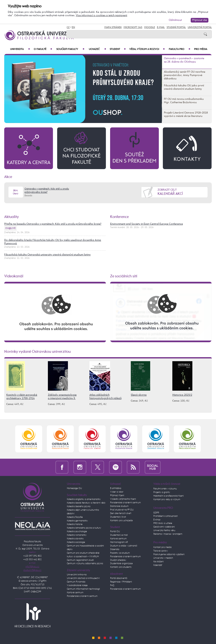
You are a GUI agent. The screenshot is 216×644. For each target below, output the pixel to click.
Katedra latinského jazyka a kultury (84, 528)
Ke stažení (158, 562)
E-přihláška (116, 488)
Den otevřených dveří (121, 513)
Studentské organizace (121, 564)
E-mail (161, 27)
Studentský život (118, 517)
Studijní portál (176, 27)
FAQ (112, 585)
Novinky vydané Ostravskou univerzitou (37, 352)
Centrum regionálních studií (80, 560)
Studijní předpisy (118, 560)
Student (117, 49)
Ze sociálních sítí (124, 276)
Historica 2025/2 (182, 395)
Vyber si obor (117, 492)
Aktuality (11, 217)
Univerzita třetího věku (164, 530)
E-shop (157, 520)
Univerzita (20, 49)
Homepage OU (74, 488)
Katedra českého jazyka (79, 506)
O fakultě (43, 49)
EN (73, 27)
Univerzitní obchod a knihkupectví (83, 578)
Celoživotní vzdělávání (164, 527)
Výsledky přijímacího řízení (123, 499)
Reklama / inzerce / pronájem (168, 534)
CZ (68, 27)
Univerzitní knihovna (77, 575)
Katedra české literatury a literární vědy (86, 503)
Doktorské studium (119, 506)
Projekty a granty (162, 492)
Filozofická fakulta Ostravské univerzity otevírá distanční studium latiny (47, 255)
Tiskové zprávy (161, 551)
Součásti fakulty (70, 49)
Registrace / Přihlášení (121, 582)
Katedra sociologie (76, 542)
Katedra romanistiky (77, 535)
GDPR (156, 513)
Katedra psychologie (77, 532)
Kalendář (158, 565)
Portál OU (115, 532)
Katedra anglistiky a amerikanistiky (84, 499)
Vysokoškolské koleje (77, 585)
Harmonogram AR (119, 542)
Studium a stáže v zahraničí (124, 546)
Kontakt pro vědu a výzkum (167, 500)
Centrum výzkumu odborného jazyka (85, 564)
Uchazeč (97, 49)
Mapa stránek (113, 27)
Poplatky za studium (120, 553)
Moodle (150, 27)
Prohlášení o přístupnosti (165, 516)
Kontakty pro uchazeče (121, 521)
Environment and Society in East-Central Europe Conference (146, 224)
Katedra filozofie (75, 517)
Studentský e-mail (119, 535)
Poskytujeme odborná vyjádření (169, 554)
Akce (8, 177)
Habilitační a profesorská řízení (168, 496)
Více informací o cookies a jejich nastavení (101, 15)
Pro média (201, 49)
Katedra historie (75, 524)
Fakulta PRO (179, 49)
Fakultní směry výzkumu (165, 489)
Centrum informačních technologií (83, 589)
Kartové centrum (75, 593)
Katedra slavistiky (75, 539)
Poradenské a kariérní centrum (82, 596)
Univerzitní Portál (200, 27)
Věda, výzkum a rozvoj (147, 49)
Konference (119, 217)
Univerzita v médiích (163, 558)
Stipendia (115, 549)
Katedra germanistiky (77, 521)
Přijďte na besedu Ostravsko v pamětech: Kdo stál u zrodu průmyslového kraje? (53, 224)
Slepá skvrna (139, 395)
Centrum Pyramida (76, 582)
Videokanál (14, 276)
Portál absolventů (119, 578)
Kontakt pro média (162, 547)
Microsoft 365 (133, 27)
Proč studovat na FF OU (122, 510)
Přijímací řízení (117, 496)
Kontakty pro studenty (121, 567)
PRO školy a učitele (163, 523)
